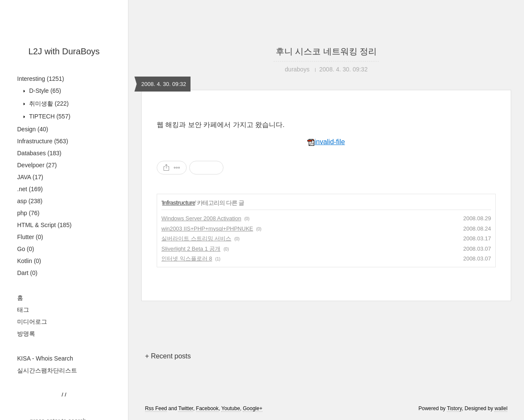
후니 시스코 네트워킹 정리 (326, 51)
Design (33, 129)
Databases (39, 153)
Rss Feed (156, 408)
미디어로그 (32, 322)
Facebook (207, 408)
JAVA (30, 177)
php (28, 213)
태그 (23, 310)
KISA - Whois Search (45, 358)
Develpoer (37, 165)
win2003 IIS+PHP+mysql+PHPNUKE (207, 229)
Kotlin (29, 261)
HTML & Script (44, 225)
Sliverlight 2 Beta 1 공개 (191, 249)
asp (30, 201)
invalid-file (326, 142)
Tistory (454, 408)
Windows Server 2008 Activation (201, 218)
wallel (501, 408)
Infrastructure (43, 141)
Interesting (41, 79)
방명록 (26, 334)
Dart (27, 273)
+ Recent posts (168, 356)
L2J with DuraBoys (64, 51)
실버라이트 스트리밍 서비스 (196, 238)
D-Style (44, 91)
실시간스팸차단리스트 (47, 370)
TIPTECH (49, 116)
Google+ (253, 408)
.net (30, 189)
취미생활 (48, 104)
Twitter (186, 408)
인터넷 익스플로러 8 (187, 259)
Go (26, 249)
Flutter (30, 237)
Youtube (231, 408)
